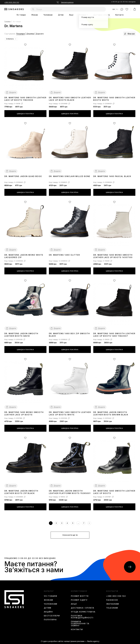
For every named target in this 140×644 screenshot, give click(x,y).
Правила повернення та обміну (80, 624)
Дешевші (30, 34)
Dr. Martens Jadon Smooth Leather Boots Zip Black (21, 492)
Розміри (82, 15)
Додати (13, 92)
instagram (113, 604)
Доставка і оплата (101, 15)
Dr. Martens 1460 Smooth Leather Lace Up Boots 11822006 (25, 99)
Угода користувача (83, 612)
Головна (7, 22)
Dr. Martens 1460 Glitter (64, 255)
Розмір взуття (80, 596)
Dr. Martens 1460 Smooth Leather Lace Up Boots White (70, 413)
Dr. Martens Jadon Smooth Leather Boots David (21, 335)
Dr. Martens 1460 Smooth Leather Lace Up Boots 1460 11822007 (114, 335)
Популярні (20, 34)
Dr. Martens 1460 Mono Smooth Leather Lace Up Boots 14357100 (113, 256)
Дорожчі (40, 34)
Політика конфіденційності (82, 617)
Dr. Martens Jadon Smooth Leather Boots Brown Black (111, 413)
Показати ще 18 (70, 535)
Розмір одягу (79, 600)
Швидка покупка (25, 114)
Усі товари (21, 15)
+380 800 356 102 (12, 2)
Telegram (112, 608)
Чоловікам (48, 15)
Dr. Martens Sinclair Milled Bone (70, 176)
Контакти (119, 15)
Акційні (48, 612)
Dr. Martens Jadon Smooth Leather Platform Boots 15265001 (70, 492)
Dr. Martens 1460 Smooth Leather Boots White (114, 99)
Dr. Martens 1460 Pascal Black (112, 176)
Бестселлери (52, 616)
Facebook (112, 600)
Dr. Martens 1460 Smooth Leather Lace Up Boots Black (70, 99)
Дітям (61, 15)
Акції (71, 15)
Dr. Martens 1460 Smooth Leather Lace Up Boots (114, 492)
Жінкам (35, 15)
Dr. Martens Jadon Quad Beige (23, 176)
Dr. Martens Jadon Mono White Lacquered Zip (24, 256)
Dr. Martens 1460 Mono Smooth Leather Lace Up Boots (24, 413)
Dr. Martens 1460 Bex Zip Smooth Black (69, 335)
